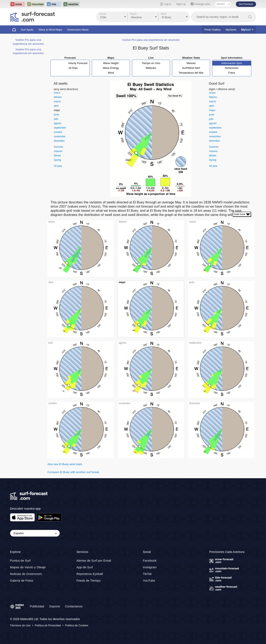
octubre (58, 132)
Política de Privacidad (48, 625)
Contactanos (74, 606)
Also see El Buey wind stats (65, 464)
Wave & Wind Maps (50, 30)
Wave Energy (111, 68)
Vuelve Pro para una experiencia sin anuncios (151, 40)
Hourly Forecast (78, 63)
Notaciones (232, 68)
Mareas (191, 63)
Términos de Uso (20, 625)
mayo (57, 110)
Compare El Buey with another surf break (73, 472)
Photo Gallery (212, 30)
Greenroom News (78, 30)
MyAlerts (231, 30)
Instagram (150, 567)
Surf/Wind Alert (191, 68)
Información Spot (232, 63)
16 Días (73, 68)
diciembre (59, 141)
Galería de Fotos (22, 580)
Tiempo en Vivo (151, 63)
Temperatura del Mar (191, 73)
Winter (57, 156)
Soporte (55, 606)
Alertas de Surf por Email (94, 560)
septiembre (60, 128)
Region (133, 14)
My (247, 30)
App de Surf (85, 567)
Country (103, 14)
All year (58, 166)
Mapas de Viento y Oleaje (28, 567)
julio (56, 119)
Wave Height (111, 63)
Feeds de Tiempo (89, 580)
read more (242, 214)
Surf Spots (27, 30)
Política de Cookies (77, 625)
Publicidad (37, 606)
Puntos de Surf (20, 560)
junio (56, 115)
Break (164, 14)
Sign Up (181, 4)
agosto (58, 123)
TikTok (147, 574)
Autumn (58, 151)
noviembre (60, 136)
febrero (58, 97)
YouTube (149, 580)
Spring (57, 160)
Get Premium (246, 4)
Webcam (151, 68)
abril (56, 106)
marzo (57, 102)
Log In (168, 4)
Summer (58, 147)
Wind (111, 73)
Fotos (232, 73)
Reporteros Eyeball (90, 574)
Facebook (150, 560)
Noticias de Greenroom (26, 574)
